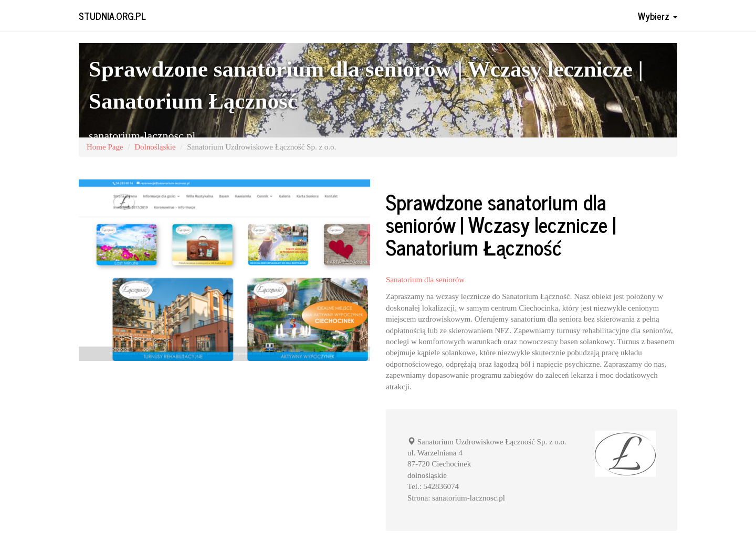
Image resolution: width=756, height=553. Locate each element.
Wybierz (658, 16)
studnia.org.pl (112, 16)
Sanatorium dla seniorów (425, 280)
